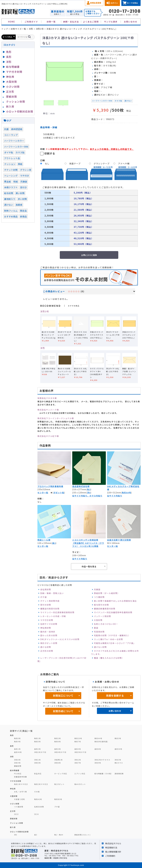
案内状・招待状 (48, 632)
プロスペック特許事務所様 (50, 486)
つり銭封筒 (99, 597)
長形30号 (118, 749)
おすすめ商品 (11, 216)
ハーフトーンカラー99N (102, 101)
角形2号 (57, 738)
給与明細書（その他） (104, 774)
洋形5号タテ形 (80, 752)
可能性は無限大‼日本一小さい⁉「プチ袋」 (115, 643)
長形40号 (18, 752)
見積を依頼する (115, 696)
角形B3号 (58, 799)
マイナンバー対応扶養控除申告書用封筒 (113, 612)
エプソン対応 (80, 774)
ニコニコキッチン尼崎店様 (85, 540)
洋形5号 (37, 763)
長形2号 (37, 749)
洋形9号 (98, 763)
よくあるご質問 (91, 22)
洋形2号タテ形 (40, 752)
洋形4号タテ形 (60, 752)
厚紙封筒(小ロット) (82, 835)
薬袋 (96, 628)
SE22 (16, 814)
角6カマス (119, 763)
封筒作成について (63, 711)
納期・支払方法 (71, 22)
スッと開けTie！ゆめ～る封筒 (108, 639)
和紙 (16, 182)
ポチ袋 (43, 597)
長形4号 (78, 749)
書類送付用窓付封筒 (50, 609)
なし (47, 164)
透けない (128, 101)
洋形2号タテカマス (102, 760)
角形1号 (37, 738)
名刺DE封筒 (39, 807)
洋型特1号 (58, 760)
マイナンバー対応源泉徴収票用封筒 (57, 612)
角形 (9, 52)
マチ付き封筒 (47, 620)
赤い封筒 (22, 199)
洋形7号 (78, 763)
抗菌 (6, 129)
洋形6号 (57, 763)
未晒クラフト (11, 187)
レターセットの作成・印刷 (53, 616)
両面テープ (75, 164)
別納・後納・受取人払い (52, 593)
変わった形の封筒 (49, 635)
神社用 (10, 77)
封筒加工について (63, 696)
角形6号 (57, 741)
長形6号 (98, 749)
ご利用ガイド (31, 22)
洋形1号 (37, 760)
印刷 (43, 149)
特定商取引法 (111, 848)
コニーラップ (11, 135)
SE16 (36, 814)
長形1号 (17, 749)
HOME (12, 22)
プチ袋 (57, 807)
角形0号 (17, 738)
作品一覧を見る (89, 566)
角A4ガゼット (80, 784)
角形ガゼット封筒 (49, 643)
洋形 (43, 348)
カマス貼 (118, 101)
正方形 (10, 92)
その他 (37, 792)
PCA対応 (18, 774)
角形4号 (17, 741)
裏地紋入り (10, 199)
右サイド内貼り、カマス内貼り (87, 496)
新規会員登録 (96, 3)
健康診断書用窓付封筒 (105, 609)
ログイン (114, 3)
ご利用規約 (110, 856)
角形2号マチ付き (41, 784)
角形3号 (118, 738)
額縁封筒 (18, 766)
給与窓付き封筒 (101, 605)
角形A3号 (38, 799)
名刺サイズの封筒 (49, 624)
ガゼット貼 (59, 493)
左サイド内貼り (115, 496)
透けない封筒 (100, 647)
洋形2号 (78, 760)
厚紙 (20, 164)
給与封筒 (9, 193)
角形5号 (37, 741)
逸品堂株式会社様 (81, 486)
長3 (54, 543)
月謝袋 (97, 589)
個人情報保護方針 (113, 852)
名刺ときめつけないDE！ (106, 624)
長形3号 (57, 749)
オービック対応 (61, 774)
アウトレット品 (12, 158)
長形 (9, 57)
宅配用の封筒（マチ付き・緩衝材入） (112, 635)
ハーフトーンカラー (14, 141)
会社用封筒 (46, 589)
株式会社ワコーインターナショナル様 (56, 418)
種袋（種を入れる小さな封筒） (109, 658)
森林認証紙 (17, 129)
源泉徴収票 (119, 774)
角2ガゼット (59, 784)
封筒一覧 (51, 22)
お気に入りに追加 (89, 255)
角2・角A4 (59, 835)
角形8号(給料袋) (101, 741)
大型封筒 (98, 620)
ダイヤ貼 (9, 152)
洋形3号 (118, 760)
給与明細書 (13, 67)
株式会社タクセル (113, 843)
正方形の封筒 (47, 651)
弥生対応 (38, 774)
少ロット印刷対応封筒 (19, 832)
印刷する (50, 153)
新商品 (23, 216)
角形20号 (78, 738)
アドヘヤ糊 (124, 164)
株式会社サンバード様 (48, 410)
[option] (65, 71)
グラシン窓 (26, 170)
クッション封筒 (16, 101)
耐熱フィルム (11, 211)
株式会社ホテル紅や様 (48, 436)
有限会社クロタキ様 (47, 398)
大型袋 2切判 (20, 799)
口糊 (43, 160)
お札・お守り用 (21, 792)
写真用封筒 (99, 632)
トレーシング (11, 176)
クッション (10, 164)
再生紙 (7, 182)
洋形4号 (17, 763)
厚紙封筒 (12, 96)
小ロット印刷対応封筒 (20, 111)
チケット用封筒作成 (50, 601)
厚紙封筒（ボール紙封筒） (107, 593)
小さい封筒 (13, 87)
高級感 (19, 205)
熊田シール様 (44, 540)
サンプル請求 (111, 22)
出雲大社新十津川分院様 (119, 540)
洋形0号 (45, 311)
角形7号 (78, 741)
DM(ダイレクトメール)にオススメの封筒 (60, 639)
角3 (89, 489)
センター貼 (43, 493)
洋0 (89, 493)
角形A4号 (127, 493)
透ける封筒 (46, 647)
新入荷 (10, 106)
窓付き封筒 (46, 605)
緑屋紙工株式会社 (60, 858)
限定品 (23, 211)
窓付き (23, 187)
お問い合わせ (131, 22)
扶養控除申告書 (21, 777)
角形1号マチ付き (21, 784)
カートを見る (132, 3)
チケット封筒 (11, 170)
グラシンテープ (102, 164)
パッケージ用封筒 (102, 616)
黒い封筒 (20, 193)
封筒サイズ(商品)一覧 (21, 731)
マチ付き (25, 176)
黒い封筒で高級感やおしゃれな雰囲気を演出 (115, 601)
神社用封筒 (46, 628)
